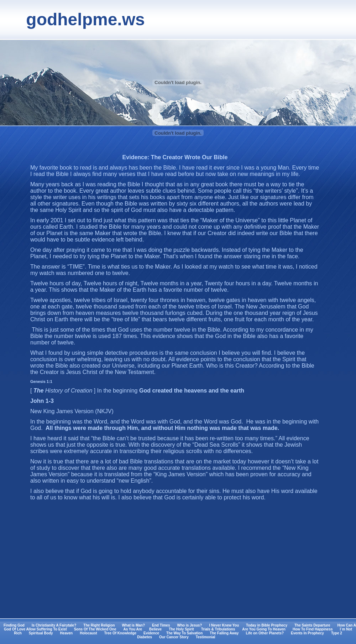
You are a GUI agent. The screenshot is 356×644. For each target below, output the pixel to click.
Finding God (14, 625)
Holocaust (88, 633)
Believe (155, 629)
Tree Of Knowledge (121, 633)
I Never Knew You (224, 625)
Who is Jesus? (189, 625)
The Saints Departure (312, 625)
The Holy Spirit (181, 629)
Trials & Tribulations (218, 629)
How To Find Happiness (313, 629)
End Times (161, 625)
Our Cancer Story (174, 637)
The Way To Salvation (184, 633)
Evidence (151, 633)
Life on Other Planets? (265, 633)
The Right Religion (99, 625)
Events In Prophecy (307, 633)
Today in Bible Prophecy (267, 625)
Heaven (67, 633)
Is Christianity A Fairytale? (54, 625)
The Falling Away (224, 633)
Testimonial (206, 637)
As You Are (133, 629)
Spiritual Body (41, 633)
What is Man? (133, 625)
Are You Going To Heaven (264, 629)
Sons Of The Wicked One (95, 629)
